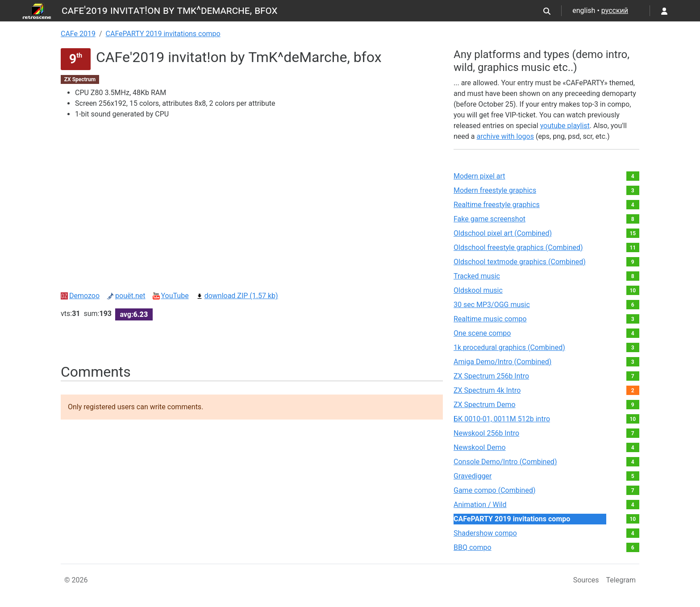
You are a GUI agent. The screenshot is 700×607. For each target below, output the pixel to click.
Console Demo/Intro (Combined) (505, 462)
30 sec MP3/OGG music (492, 305)
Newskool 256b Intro (486, 433)
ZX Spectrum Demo (485, 405)
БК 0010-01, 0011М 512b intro (502, 419)
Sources (586, 580)
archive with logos (505, 136)
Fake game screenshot (490, 219)
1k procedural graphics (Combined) (509, 347)
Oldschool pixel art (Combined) (503, 233)
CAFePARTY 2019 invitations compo (163, 34)
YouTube (171, 296)
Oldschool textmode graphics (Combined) (520, 262)
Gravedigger (473, 476)
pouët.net (126, 296)
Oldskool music (478, 290)
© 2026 (76, 580)
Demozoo (80, 296)
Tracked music (477, 276)
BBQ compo (473, 547)
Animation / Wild (480, 505)
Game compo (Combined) (495, 490)
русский (615, 10)
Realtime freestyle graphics (497, 205)
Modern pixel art (479, 176)
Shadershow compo (485, 533)
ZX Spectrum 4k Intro (487, 390)
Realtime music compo (490, 319)
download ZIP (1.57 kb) (237, 296)
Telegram (621, 580)
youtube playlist (565, 126)
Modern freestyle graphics (495, 190)
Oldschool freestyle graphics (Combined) (518, 247)
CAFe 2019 (78, 34)
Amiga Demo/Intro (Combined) (502, 362)
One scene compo (482, 333)
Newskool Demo (480, 447)
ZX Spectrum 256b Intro (491, 376)
